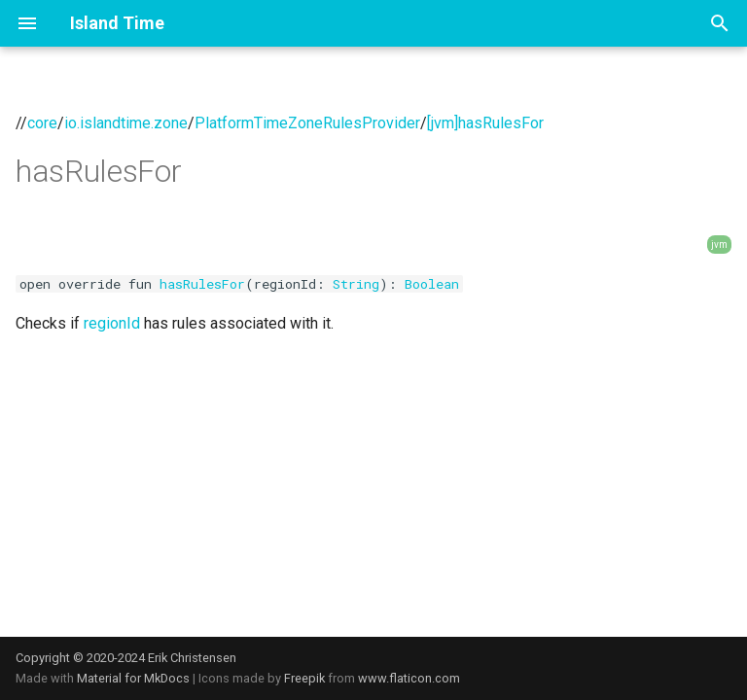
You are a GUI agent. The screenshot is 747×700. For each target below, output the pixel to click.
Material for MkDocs (135, 678)
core (42, 123)
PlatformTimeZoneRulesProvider (307, 123)
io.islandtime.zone (126, 123)
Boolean (432, 284)
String (356, 284)
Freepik (304, 678)
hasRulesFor (202, 284)
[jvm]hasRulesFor (485, 123)
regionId (112, 323)
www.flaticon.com (409, 678)
